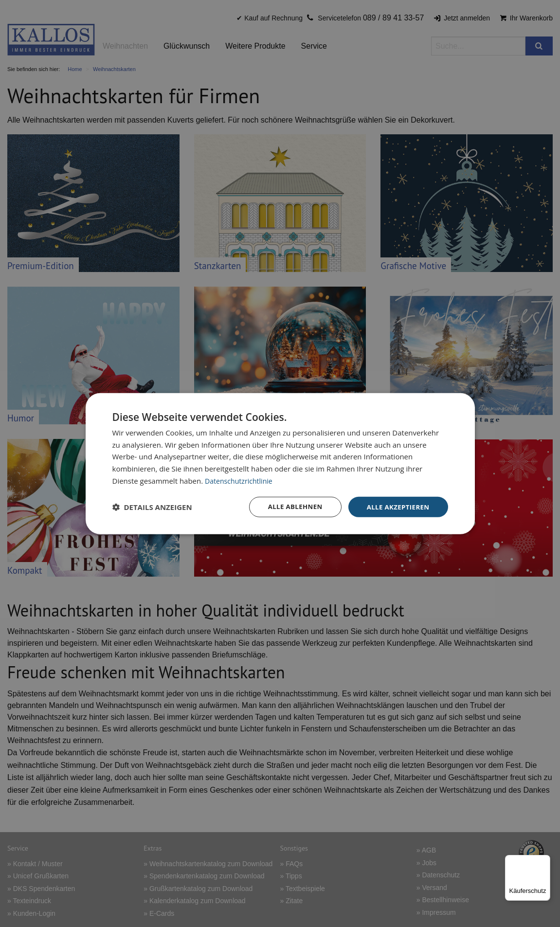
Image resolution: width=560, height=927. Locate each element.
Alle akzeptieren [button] (396, 506)
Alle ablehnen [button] (290, 506)
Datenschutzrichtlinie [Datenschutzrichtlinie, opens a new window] (241, 480)
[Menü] (544, 861)
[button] (152, 507)
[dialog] (280, 463)
